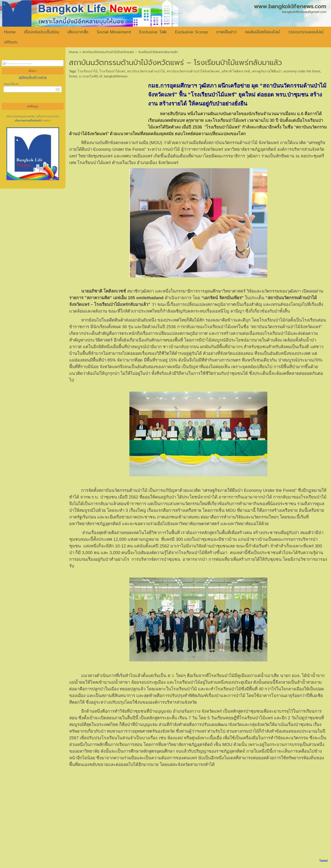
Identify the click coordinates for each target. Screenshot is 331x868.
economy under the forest (302, 71)
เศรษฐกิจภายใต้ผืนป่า (267, 71)
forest (73, 76)
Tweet (323, 861)
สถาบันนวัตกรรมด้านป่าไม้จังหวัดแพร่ (193, 71)
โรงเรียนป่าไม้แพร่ (112, 71)
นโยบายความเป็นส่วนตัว (29, 121)
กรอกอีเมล (11, 84)
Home (74, 52)
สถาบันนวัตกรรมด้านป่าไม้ (146, 71)
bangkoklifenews (116, 76)
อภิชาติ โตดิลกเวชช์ (236, 71)
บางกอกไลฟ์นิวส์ (90, 76)
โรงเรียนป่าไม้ (87, 71)
